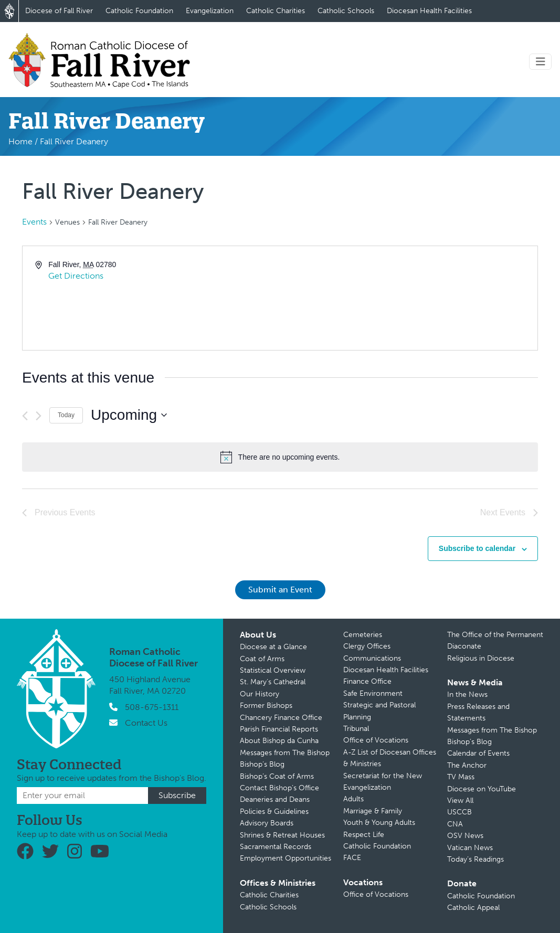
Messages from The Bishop (285, 753)
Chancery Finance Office (281, 718)
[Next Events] (39, 416)
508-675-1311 (152, 707)
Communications (372, 658)
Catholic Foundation (139, 11)
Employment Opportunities (286, 858)
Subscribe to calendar (477, 548)
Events (34, 222)
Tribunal (356, 729)
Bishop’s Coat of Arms (277, 776)
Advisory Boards (267, 823)
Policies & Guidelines (274, 812)
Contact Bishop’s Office (279, 788)
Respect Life (364, 835)
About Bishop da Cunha (279, 741)
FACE (352, 858)
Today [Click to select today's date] (66, 415)
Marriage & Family (373, 811)
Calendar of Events (478, 753)
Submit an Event (280, 590)
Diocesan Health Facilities (429, 11)
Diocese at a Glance (273, 647)
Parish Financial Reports (279, 729)
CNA (455, 824)
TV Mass (461, 777)
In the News (467, 695)
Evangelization (210, 11)
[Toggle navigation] (541, 62)
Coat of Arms (262, 659)
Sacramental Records (276, 847)
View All (460, 801)
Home (20, 141)
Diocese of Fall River (59, 11)
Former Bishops (266, 706)
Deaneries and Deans (275, 799)
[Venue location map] (408, 298)
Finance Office (367, 681)
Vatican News (470, 848)
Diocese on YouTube (482, 789)
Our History (260, 694)
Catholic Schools (346, 11)
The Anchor (467, 765)
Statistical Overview (273, 670)
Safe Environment (373, 693)
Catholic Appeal (473, 908)
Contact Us (146, 723)
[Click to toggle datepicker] (129, 415)
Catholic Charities (276, 11)
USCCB (459, 812)
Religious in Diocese (481, 658)
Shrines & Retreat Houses (282, 835)
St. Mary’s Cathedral (273, 682)
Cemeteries (363, 635)
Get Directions (76, 276)
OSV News (465, 836)
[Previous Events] (25, 416)
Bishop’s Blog (262, 764)
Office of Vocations (376, 740)
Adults (353, 799)
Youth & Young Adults (379, 823)
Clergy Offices (367, 646)
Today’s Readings (476, 859)
